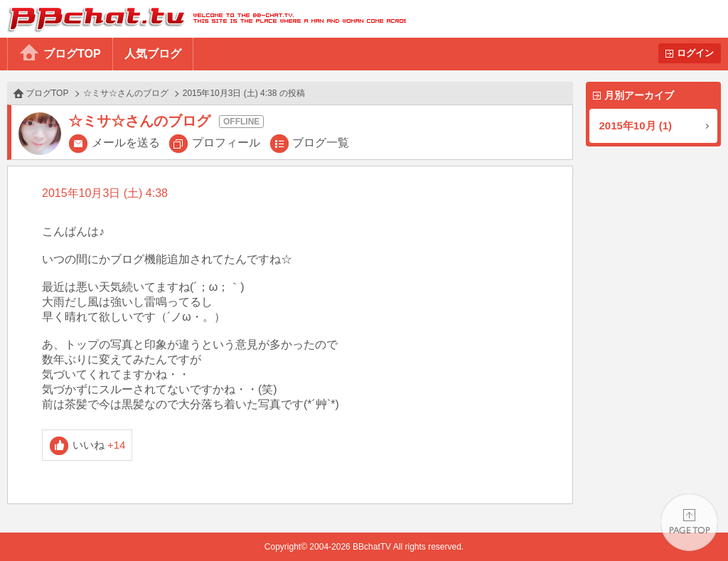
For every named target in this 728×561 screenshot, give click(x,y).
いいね (99, 445)
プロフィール (226, 143)
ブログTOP (72, 54)
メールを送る (126, 143)
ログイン (695, 53)
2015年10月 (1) (636, 125)
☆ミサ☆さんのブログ (126, 93)
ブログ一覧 (321, 143)
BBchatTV (203, 19)
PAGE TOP (689, 522)
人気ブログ (153, 54)
